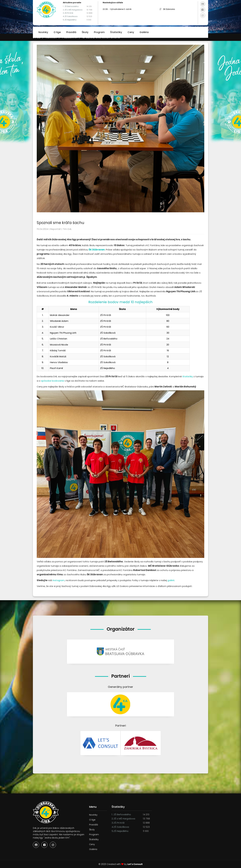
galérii (171, 580)
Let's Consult (135, 864)
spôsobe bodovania (53, 381)
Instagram (59, 580)
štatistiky (188, 376)
